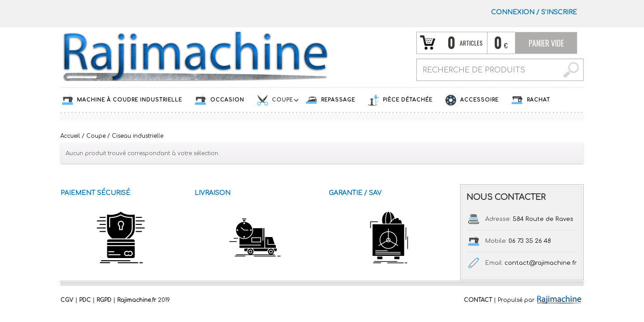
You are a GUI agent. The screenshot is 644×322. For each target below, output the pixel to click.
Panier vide (546, 43)
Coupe (96, 136)
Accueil (70, 136)
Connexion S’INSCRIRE (534, 12)
